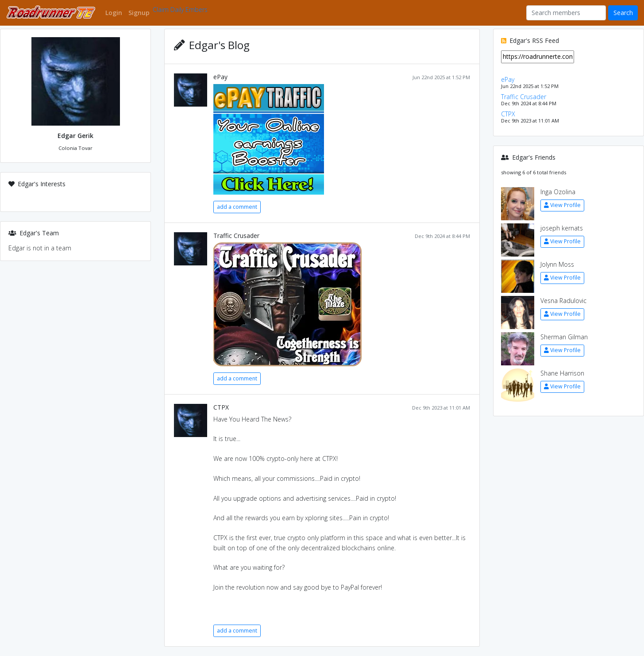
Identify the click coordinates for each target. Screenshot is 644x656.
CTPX (221, 407)
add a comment (237, 207)
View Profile (562, 205)
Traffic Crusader (236, 236)
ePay (220, 77)
